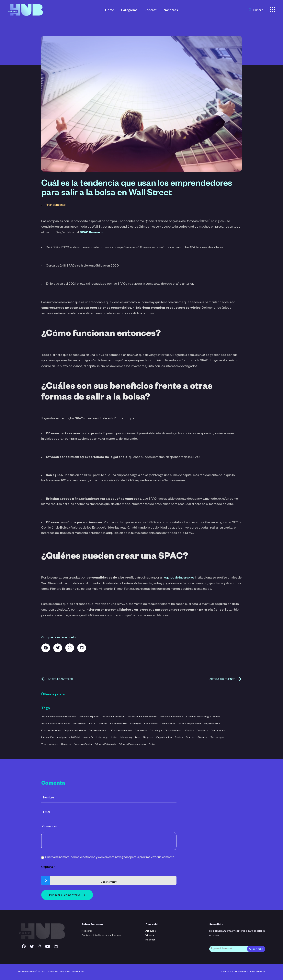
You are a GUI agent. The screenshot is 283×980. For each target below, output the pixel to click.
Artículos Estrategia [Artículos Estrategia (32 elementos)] (114, 717)
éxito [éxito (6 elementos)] (152, 745)
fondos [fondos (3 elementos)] (190, 731)
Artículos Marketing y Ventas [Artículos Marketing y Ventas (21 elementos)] (203, 717)
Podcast (150, 940)
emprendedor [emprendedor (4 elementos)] (212, 724)
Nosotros (87, 931)
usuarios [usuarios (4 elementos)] (66, 745)
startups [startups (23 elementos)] (203, 738)
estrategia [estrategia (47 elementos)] (156, 731)
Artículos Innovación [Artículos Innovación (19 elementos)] (171, 717)
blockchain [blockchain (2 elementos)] (80, 724)
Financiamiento (56, 205)
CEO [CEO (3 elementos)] (92, 724)
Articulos (151, 931)
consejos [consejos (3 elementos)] (136, 724)
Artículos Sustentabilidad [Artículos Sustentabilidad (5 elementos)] (56, 724)
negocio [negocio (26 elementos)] (148, 738)
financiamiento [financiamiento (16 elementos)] (174, 731)
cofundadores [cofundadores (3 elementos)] (119, 724)
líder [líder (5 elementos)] (114, 738)
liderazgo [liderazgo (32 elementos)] (102, 738)
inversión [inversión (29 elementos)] (88, 738)
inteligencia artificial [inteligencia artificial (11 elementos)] (68, 738)
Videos (150, 936)
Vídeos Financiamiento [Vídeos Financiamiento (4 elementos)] (133, 745)
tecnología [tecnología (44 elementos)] (217, 738)
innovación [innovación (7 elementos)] (47, 738)
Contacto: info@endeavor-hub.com (102, 936)
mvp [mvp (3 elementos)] (138, 738)
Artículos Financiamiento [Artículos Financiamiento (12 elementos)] (142, 717)
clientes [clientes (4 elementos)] (102, 724)
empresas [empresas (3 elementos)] (141, 731)
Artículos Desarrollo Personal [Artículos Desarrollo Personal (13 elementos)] (58, 717)
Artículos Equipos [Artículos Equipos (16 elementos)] (89, 717)
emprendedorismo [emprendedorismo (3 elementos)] (75, 731)
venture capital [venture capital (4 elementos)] (83, 745)
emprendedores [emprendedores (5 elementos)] (51, 731)
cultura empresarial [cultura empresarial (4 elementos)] (189, 724)
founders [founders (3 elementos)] (202, 731)
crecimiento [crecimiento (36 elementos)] (168, 724)
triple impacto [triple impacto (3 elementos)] (50, 745)
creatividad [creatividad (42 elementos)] (151, 724)
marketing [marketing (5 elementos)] (126, 738)
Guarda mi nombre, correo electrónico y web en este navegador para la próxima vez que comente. (110, 858)
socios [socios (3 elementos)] (179, 738)
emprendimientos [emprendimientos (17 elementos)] (122, 731)
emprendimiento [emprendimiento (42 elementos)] (99, 731)
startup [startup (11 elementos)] (190, 738)
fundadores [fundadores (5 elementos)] (218, 731)
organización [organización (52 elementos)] (164, 738)
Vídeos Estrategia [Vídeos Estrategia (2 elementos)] (106, 745)
